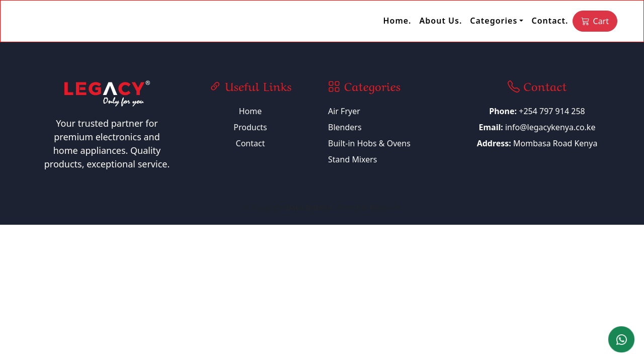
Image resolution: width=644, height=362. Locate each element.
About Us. (441, 21)
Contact (251, 143)
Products (250, 127)
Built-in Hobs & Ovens (369, 143)
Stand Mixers (353, 159)
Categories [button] (494, 21)
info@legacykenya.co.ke (550, 127)
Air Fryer (344, 111)
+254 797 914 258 (537, 111)
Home (251, 111)
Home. (397, 21)
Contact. (550, 21)
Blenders (345, 127)
